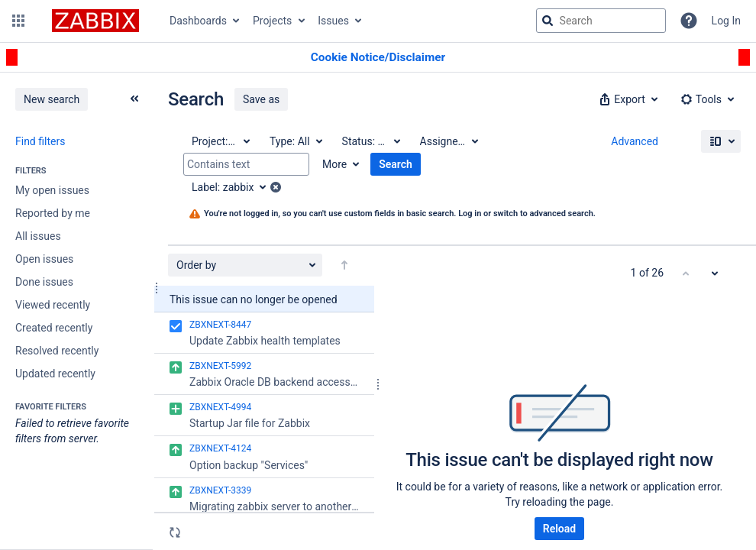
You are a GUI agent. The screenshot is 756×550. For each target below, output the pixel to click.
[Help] (689, 21)
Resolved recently (57, 351)
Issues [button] (333, 21)
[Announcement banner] (378, 58)
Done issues (44, 282)
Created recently (54, 328)
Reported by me (53, 213)
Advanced (635, 141)
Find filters (40, 141)
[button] (18, 21)
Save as (261, 99)
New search (52, 99)
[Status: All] (370, 141)
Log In (726, 21)
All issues (38, 236)
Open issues (44, 259)
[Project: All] (220, 141)
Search (396, 164)
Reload (559, 529)
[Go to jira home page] (95, 21)
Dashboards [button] (198, 21)
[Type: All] (295, 141)
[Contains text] (246, 164)
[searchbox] (601, 21)
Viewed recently (53, 305)
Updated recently (55, 374)
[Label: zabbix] (234, 187)
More (334, 164)
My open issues (52, 190)
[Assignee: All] (448, 141)
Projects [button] (272, 21)
